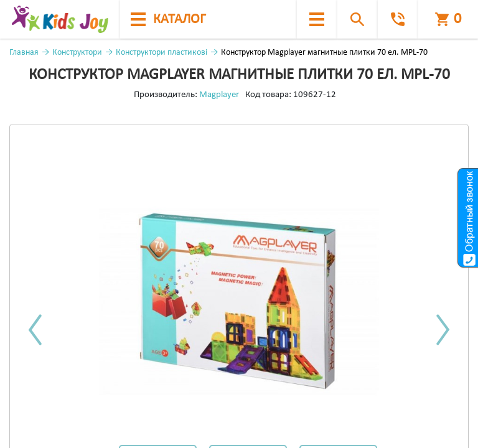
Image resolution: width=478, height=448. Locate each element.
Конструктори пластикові (162, 53)
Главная (24, 53)
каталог (168, 20)
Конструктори (77, 53)
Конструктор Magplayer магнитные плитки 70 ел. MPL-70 (324, 53)
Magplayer (219, 95)
